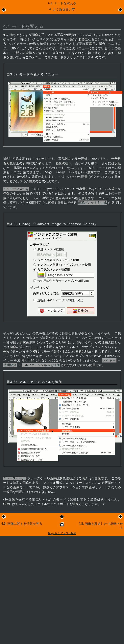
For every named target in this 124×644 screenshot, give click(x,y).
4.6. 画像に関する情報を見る (22, 524)
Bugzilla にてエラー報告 (62, 533)
